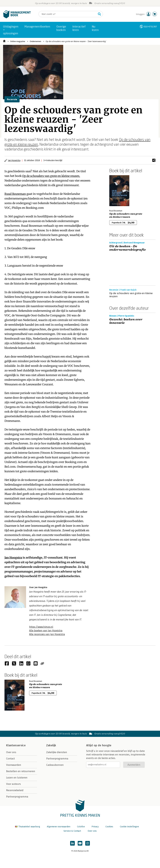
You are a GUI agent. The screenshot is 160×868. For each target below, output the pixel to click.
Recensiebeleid (15, 790)
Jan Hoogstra (14, 160)
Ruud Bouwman (15, 194)
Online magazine (18, 41)
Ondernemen (35, 41)
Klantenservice (16, 745)
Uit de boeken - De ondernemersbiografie (127, 248)
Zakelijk (51, 745)
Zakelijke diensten (57, 752)
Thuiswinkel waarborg (28, 827)
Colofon (81, 827)
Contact (10, 759)
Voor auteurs (13, 784)
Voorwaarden (14, 765)
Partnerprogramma (17, 797)
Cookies (109, 827)
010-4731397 (150, 27)
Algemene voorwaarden (59, 827)
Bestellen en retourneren (21, 771)
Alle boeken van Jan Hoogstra (46, 631)
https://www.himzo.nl (41, 627)
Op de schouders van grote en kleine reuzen (51, 176)
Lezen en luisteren (17, 778)
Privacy (95, 827)
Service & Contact (72, 831)
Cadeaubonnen (55, 765)
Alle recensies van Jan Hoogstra (47, 634)
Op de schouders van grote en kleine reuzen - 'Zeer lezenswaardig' (76, 41)
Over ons (11, 752)
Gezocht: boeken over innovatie (126, 321)
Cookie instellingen (129, 827)
